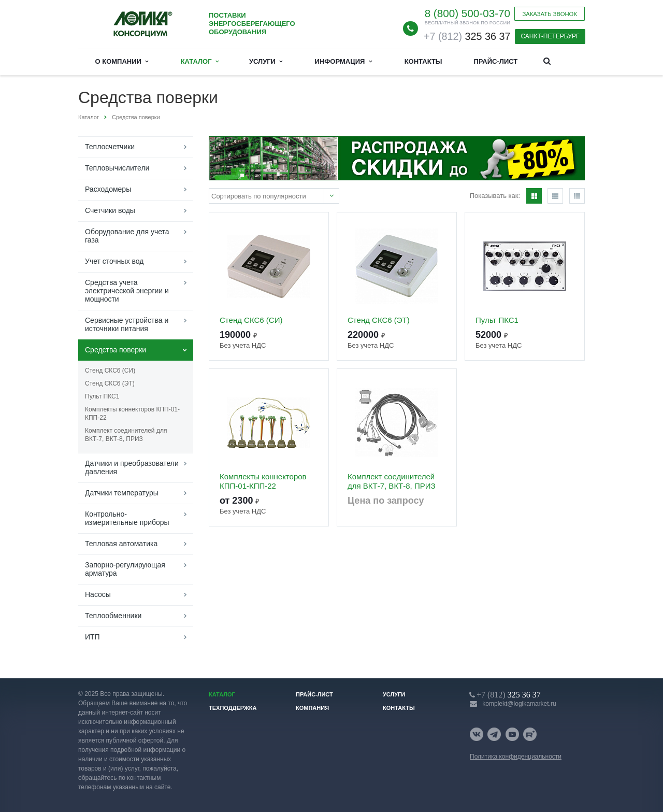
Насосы (98, 594)
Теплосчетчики (110, 147)
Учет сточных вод (114, 261)
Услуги (266, 61)
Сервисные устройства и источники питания (127, 324)
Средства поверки (116, 350)
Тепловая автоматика (121, 544)
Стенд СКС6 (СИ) (110, 371)
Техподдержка (233, 708)
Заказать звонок (550, 14)
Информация (343, 61)
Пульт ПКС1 (102, 396)
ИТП (92, 637)
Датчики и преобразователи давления (132, 467)
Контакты (423, 61)
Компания (312, 708)
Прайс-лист (495, 61)
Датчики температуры (122, 493)
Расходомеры (108, 189)
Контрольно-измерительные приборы (127, 518)
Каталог (200, 61)
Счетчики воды (110, 210)
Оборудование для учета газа (127, 236)
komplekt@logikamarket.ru (519, 704)
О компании (122, 61)
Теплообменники (113, 616)
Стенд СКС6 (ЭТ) (110, 383)
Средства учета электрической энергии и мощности (127, 291)
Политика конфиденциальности (516, 757)
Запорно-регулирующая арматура (125, 569)
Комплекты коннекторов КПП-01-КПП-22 (132, 414)
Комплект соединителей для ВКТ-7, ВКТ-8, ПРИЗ (126, 435)
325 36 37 (467, 36)
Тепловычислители (117, 168)
